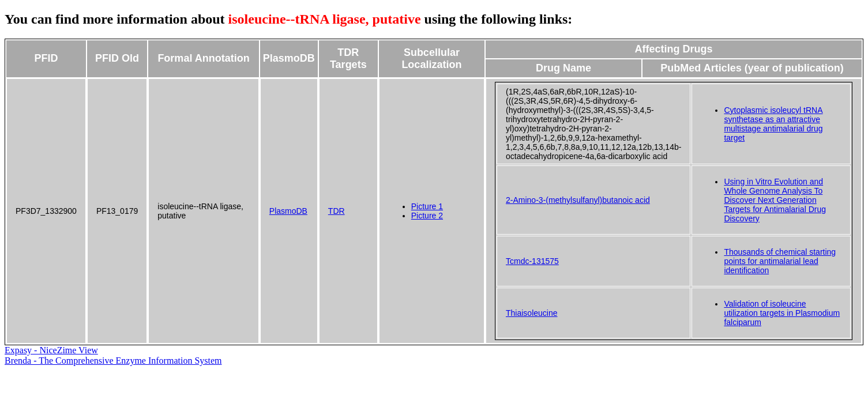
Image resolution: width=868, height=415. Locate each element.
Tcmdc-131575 (532, 261)
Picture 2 (427, 216)
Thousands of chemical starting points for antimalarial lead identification (780, 261)
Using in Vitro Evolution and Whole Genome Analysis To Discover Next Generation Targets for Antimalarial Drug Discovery (775, 200)
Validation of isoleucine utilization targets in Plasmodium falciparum (782, 313)
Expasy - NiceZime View (51, 350)
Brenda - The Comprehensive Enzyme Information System (113, 361)
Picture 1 (427, 206)
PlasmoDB (288, 211)
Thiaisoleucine (532, 313)
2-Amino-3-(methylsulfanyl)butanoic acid (578, 200)
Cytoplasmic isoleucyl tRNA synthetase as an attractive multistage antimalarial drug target (773, 124)
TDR (337, 211)
